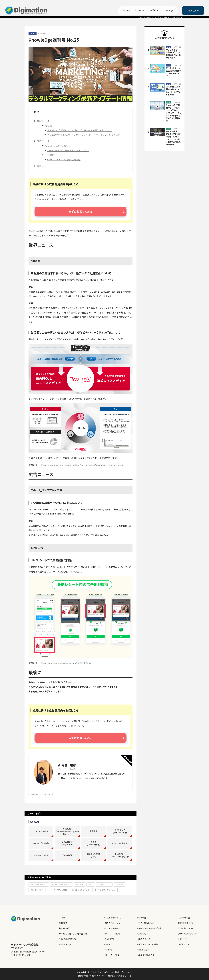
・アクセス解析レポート (148, 923)
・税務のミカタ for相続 (148, 944)
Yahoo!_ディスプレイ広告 (57, 146)
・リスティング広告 (112, 928)
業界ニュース (43, 121)
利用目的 (182, 939)
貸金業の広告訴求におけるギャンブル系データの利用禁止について (80, 130)
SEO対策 (119, 884)
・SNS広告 (109, 939)
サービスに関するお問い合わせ (73, 934)
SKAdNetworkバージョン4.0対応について (68, 150)
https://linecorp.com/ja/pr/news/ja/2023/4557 (66, 663)
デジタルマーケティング (61, 884)
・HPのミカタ (143, 950)
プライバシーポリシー (188, 934)
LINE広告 (49, 155)
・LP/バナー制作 (111, 955)
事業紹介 (154, 11)
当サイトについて (186, 928)
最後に (40, 166)
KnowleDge (168, 11)
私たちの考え (140, 11)
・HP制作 (108, 950)
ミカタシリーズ (144, 934)
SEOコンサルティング (81, 890)
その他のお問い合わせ (69, 939)
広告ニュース (43, 141)
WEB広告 (80, 884)
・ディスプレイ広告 (112, 934)
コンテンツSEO (104, 884)
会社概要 (126, 11)
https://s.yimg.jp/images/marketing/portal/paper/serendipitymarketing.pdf (82, 465)
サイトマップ (184, 944)
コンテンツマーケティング (105, 890)
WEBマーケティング (39, 884)
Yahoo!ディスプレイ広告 (41, 794)
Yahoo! (48, 126)
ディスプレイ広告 (60, 890)
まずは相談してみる (81, 212)
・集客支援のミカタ (146, 955)
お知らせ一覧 (184, 918)
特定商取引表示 (186, 923)
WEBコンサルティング (39, 890)
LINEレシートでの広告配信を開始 (64, 159)
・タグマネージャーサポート (149, 928)
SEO (91, 884)
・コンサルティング (112, 923)
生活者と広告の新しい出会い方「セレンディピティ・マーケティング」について (84, 135)
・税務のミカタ (144, 939)
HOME (62, 918)
